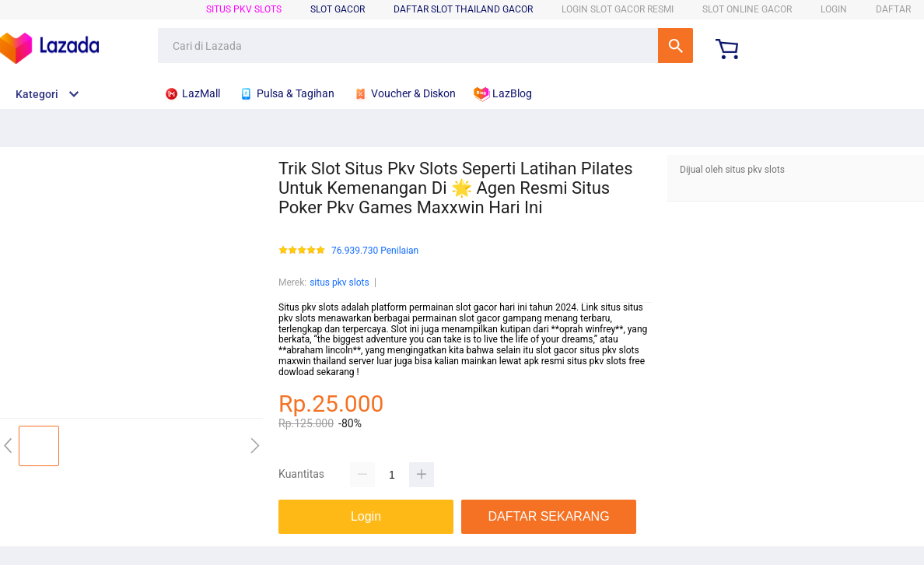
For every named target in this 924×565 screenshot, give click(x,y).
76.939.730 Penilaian (375, 251)
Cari (675, 46)
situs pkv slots (244, 9)
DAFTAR (893, 9)
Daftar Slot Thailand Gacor (463, 9)
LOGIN (834, 9)
